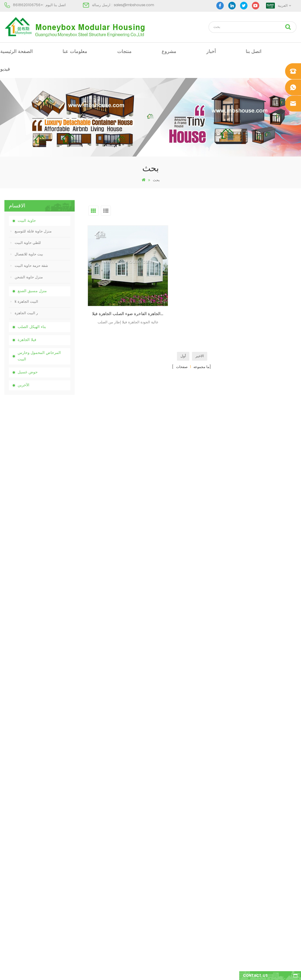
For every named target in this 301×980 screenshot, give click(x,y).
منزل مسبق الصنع (32, 291)
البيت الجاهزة (158, 802)
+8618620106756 (28, 5)
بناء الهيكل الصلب (32, 327)
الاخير (200, 337)
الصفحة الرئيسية (16, 51)
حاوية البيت (27, 221)
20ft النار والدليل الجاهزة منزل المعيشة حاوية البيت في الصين (51, 523)
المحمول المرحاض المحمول (169, 855)
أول (183, 337)
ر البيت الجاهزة (24, 313)
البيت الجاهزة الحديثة (163, 823)
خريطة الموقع (15, 865)
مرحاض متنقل (158, 812)
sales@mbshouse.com (134, 5)
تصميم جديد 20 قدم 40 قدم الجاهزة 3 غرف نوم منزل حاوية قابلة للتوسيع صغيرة (50, 586)
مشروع (169, 51)
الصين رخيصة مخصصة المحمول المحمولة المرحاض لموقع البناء (48, 460)
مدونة (8, 855)
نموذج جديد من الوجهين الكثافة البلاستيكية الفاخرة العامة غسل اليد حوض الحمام (51, 617)
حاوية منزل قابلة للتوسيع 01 (168, 897)
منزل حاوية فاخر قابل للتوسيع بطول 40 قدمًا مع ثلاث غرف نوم (51, 649)
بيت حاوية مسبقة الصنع (165, 834)
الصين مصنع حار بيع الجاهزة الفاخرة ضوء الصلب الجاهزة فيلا (121, 295)
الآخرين (24, 385)
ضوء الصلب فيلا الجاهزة (165, 876)
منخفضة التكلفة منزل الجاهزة (170, 844)
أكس (8, 876)
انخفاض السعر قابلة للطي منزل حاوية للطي (51, 491)
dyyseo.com (241, 970)
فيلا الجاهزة (27, 340)
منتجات (124, 51)
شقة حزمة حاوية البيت (29, 266)
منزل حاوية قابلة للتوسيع (31, 231)
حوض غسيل (28, 372)
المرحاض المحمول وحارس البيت (39, 356)
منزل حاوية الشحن (27, 277)
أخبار (211, 51)
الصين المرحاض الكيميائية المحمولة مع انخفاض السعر (51, 429)
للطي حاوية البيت (26, 243)
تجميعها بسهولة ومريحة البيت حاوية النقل (49, 554)
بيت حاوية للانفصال (27, 254)
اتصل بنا (254, 51)
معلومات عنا (75, 51)
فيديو (5, 69)
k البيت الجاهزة (24, 302)
